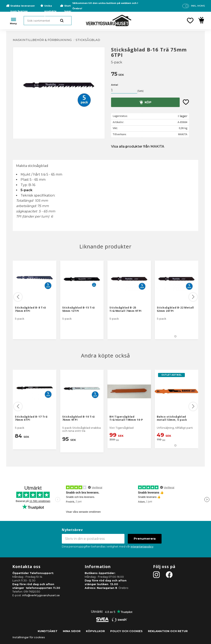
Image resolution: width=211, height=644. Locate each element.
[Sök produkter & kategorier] (48, 21)
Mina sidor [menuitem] (72, 631)
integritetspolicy (142, 547)
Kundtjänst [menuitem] (48, 631)
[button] (190, 21)
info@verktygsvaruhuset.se (41, 595)
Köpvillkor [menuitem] (95, 631)
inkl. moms (198, 6)
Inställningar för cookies (29, 637)
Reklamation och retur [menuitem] (168, 631)
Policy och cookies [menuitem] (126, 631)
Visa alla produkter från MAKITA (138, 146)
